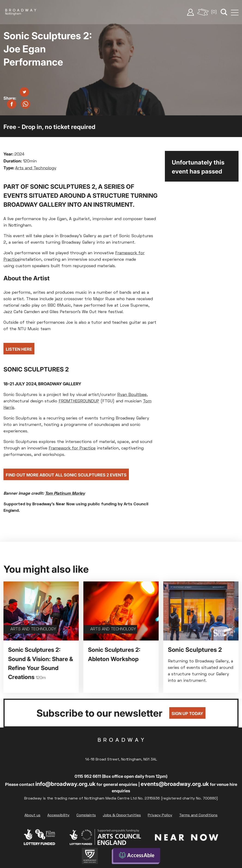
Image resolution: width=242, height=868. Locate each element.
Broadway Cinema (121, 747)
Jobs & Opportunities (122, 815)
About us (32, 815)
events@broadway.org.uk (175, 784)
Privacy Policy (160, 815)
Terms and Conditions (198, 815)
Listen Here (19, 349)
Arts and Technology (36, 168)
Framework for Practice (72, 448)
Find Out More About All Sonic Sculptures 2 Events (66, 475)
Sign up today (187, 714)
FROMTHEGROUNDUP (79, 401)
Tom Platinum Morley (65, 494)
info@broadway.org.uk (65, 784)
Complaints (86, 815)
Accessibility (58, 815)
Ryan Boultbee (132, 395)
